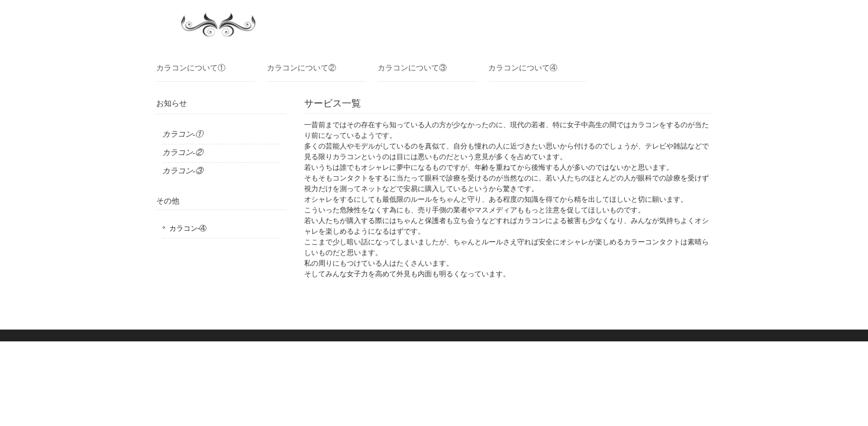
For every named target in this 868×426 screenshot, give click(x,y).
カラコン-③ (183, 171)
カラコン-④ (188, 228)
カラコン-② (183, 152)
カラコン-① (183, 134)
